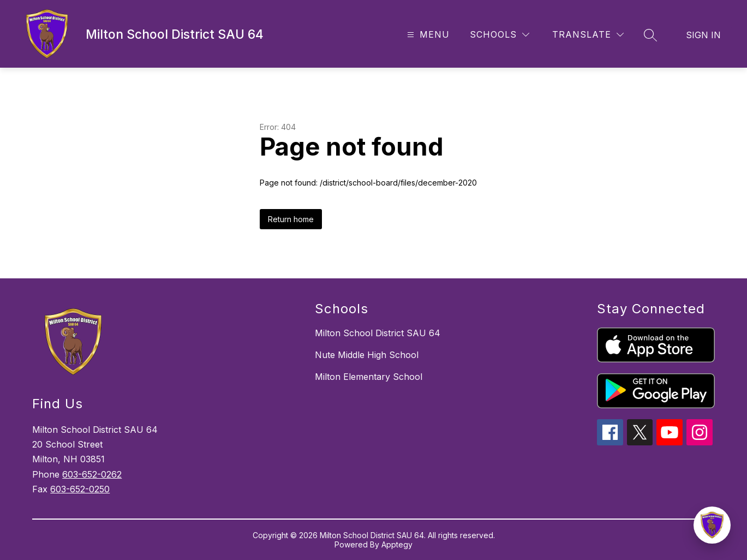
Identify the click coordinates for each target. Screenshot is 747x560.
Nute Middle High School (367, 355)
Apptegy (397, 544)
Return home (291, 219)
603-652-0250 (80, 489)
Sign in (703, 35)
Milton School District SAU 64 (378, 333)
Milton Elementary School (369, 377)
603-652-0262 (92, 474)
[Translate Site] (588, 35)
